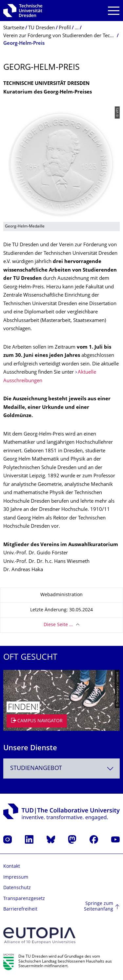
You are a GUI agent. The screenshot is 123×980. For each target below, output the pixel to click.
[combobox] (61, 768)
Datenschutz (17, 888)
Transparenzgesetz (24, 899)
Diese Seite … (58, 625)
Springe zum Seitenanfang (99, 907)
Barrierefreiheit (20, 909)
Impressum (16, 877)
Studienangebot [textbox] (36, 768)
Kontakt (12, 867)
